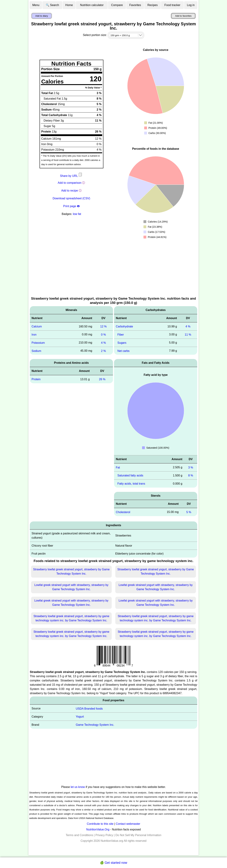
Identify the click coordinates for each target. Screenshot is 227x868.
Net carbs (123, 351)
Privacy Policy (104, 835)
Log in (191, 5)
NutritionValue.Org (98, 829)
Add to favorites (183, 16)
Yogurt (80, 717)
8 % (191, 475)
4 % (104, 343)
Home (69, 5)
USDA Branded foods (89, 708)
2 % (104, 351)
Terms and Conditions (79, 835)
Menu (36, 5)
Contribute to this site (100, 824)
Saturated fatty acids (130, 475)
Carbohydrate (124, 326)
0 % (104, 335)
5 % (189, 512)
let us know (78, 787)
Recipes (153, 5)
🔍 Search (52, 5)
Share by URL (71, 176)
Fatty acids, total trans (131, 484)
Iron (34, 335)
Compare (117, 5)
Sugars (122, 343)
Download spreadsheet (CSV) (71, 198)
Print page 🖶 (71, 206)
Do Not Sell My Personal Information (138, 835)
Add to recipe (70, 191)
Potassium (38, 343)
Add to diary (42, 16)
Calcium (37, 326)
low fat (77, 214)
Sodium (36, 351)
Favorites (135, 5)
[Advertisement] (113, 269)
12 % (103, 326)
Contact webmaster (128, 824)
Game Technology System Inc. (95, 725)
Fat (118, 467)
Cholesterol (123, 512)
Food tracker (172, 5)
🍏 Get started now (113, 863)
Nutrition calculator (92, 5)
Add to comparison (70, 183)
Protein (36, 379)
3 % (191, 467)
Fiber (121, 335)
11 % (188, 335)
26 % (102, 379)
